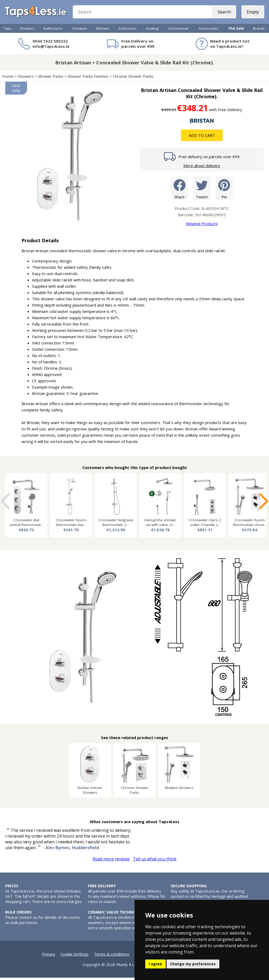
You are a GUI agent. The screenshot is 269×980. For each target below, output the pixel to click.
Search (224, 13)
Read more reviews (111, 861)
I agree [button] (155, 964)
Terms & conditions (112, 956)
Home (8, 79)
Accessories (208, 31)
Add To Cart (202, 138)
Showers (27, 31)
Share (180, 190)
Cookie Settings (74, 956)
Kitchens (103, 31)
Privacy (49, 956)
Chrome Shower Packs (133, 79)
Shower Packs (51, 79)
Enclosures (128, 31)
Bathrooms (53, 31)
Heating (152, 31)
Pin (224, 190)
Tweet (202, 190)
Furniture (80, 31)
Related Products (202, 226)
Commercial (178, 31)
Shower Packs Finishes (88, 79)
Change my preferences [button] (193, 964)
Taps (8, 31)
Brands (259, 31)
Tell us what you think (155, 861)
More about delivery (202, 168)
